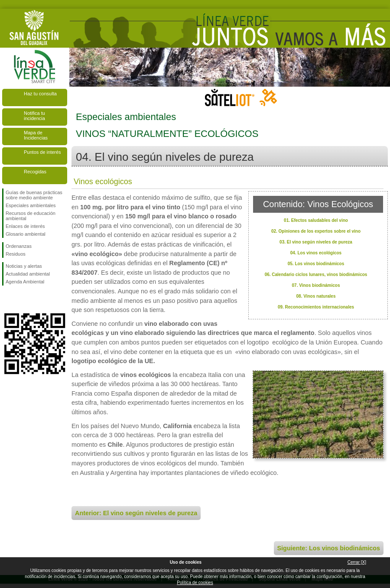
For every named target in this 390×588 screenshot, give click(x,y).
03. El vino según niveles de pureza (316, 242)
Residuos (16, 254)
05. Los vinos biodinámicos (316, 264)
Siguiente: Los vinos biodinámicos (329, 548)
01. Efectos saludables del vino (316, 220)
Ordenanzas (19, 246)
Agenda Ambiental (25, 282)
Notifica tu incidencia (34, 116)
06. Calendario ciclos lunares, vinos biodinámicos (316, 275)
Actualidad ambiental (28, 274)
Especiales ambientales (31, 205)
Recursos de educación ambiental (31, 216)
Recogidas (35, 172)
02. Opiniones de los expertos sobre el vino (316, 231)
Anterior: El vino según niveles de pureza (136, 513)
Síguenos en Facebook (7, 299)
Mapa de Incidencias (36, 135)
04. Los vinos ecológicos (316, 253)
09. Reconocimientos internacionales (316, 307)
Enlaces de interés (25, 226)
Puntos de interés (42, 152)
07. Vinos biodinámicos (316, 285)
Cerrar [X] (357, 562)
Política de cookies (195, 583)
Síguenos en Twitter (22, 299)
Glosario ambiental (26, 234)
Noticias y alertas (24, 266)
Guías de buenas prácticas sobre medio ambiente (34, 195)
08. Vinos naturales (316, 296)
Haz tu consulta (40, 94)
